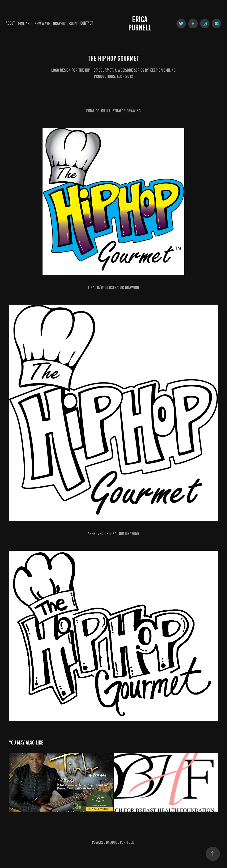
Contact (87, 23)
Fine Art (25, 23)
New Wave (42, 23)
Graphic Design (65, 23)
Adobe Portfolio (122, 842)
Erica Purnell (140, 23)
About (10, 23)
